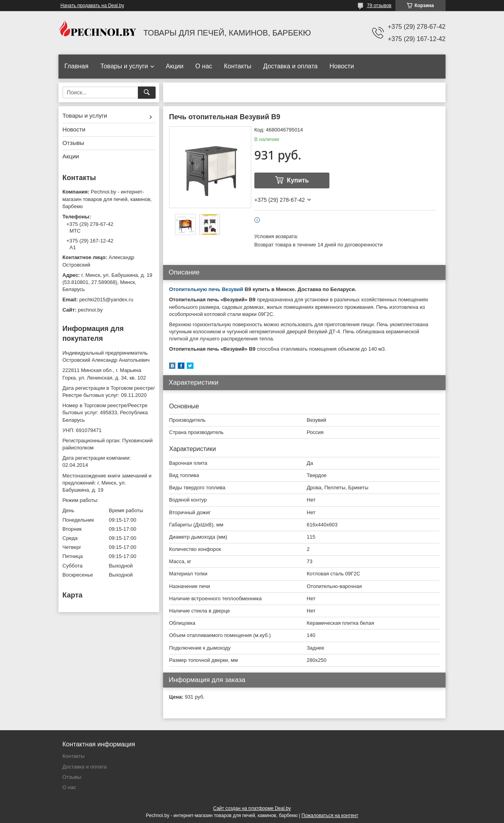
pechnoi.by (90, 310)
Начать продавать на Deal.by (92, 6)
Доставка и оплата (290, 66)
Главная (76, 66)
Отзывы (73, 143)
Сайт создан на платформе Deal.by (252, 808)
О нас (204, 66)
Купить (298, 180)
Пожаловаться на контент (330, 815)
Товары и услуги (124, 66)
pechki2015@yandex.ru (106, 300)
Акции (175, 66)
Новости (342, 66)
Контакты (238, 66)
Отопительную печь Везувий (206, 289)
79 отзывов (379, 6)
